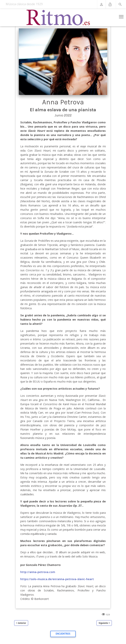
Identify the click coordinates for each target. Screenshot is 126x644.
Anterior (22, 623)
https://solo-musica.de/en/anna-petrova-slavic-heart (57, 579)
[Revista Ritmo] (58, 18)
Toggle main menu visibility (121, 16)
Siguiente (103, 623)
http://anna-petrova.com (38, 572)
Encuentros (63, 634)
